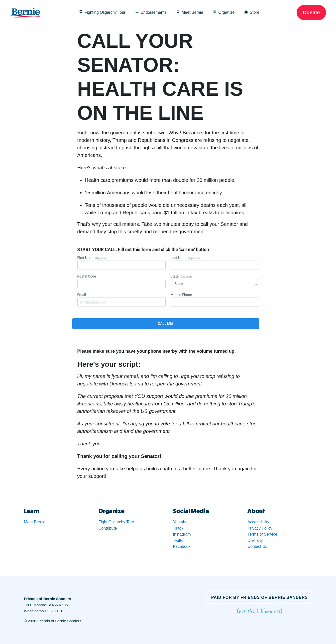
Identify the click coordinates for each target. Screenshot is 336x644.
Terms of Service (262, 534)
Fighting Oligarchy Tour (102, 12)
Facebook (182, 546)
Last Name (215, 263)
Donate (311, 12)
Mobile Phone (215, 300)
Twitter (179, 540)
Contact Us (257, 546)
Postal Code (121, 281)
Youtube (180, 522)
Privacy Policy (260, 528)
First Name (121, 263)
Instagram (182, 534)
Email (121, 300)
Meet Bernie (190, 12)
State (215, 281)
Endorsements (151, 12)
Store (252, 12)
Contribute (108, 528)
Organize (224, 12)
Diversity (255, 540)
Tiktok (178, 528)
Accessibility (258, 522)
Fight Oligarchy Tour (116, 522)
